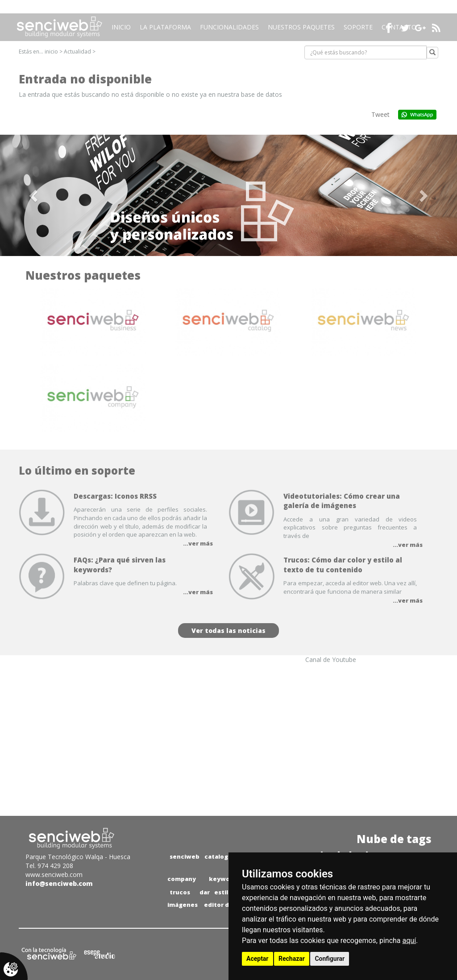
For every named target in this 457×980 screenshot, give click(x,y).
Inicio (121, 27)
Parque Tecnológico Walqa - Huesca (78, 857)
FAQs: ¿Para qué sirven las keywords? (120, 564)
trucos (180, 892)
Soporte (358, 27)
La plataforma (165, 27)
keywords (224, 879)
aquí (409, 941)
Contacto (399, 27)
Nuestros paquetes (301, 27)
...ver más (198, 543)
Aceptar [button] (258, 959)
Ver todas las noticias (228, 631)
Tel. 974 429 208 (49, 866)
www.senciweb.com (54, 875)
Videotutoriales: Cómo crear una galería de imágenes (342, 501)
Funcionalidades (229, 27)
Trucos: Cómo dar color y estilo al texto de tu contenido (343, 564)
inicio (51, 52)
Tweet (380, 114)
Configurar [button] (330, 959)
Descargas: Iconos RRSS (115, 496)
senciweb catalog (199, 856)
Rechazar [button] (292, 959)
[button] (34, 195)
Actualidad (77, 52)
